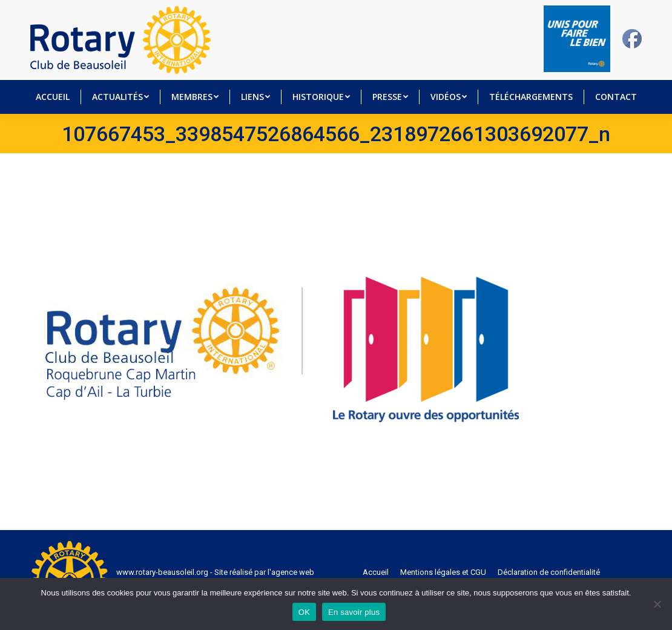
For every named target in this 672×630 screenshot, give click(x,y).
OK (304, 612)
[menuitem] (52, 97)
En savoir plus (354, 612)
